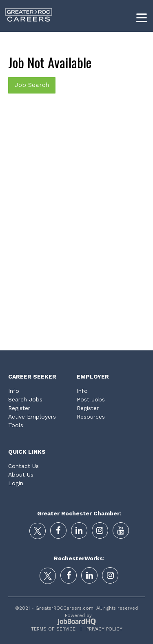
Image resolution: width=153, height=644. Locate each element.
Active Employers (32, 417)
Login (16, 483)
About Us (21, 475)
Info (14, 391)
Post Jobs (91, 399)
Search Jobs (25, 399)
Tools (16, 425)
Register (19, 408)
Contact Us (23, 466)
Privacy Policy (102, 629)
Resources (91, 417)
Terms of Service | (56, 629)
